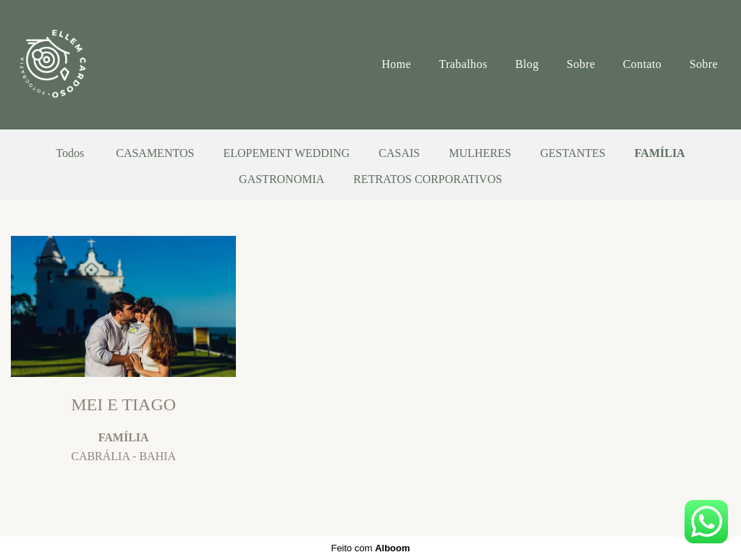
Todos (70, 153)
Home (396, 64)
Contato (642, 64)
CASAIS (399, 153)
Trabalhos (463, 64)
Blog (527, 64)
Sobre (581, 64)
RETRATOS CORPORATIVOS (428, 179)
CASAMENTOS (155, 153)
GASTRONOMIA (281, 179)
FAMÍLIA (660, 153)
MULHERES (480, 153)
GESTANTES (572, 153)
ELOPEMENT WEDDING (286, 153)
